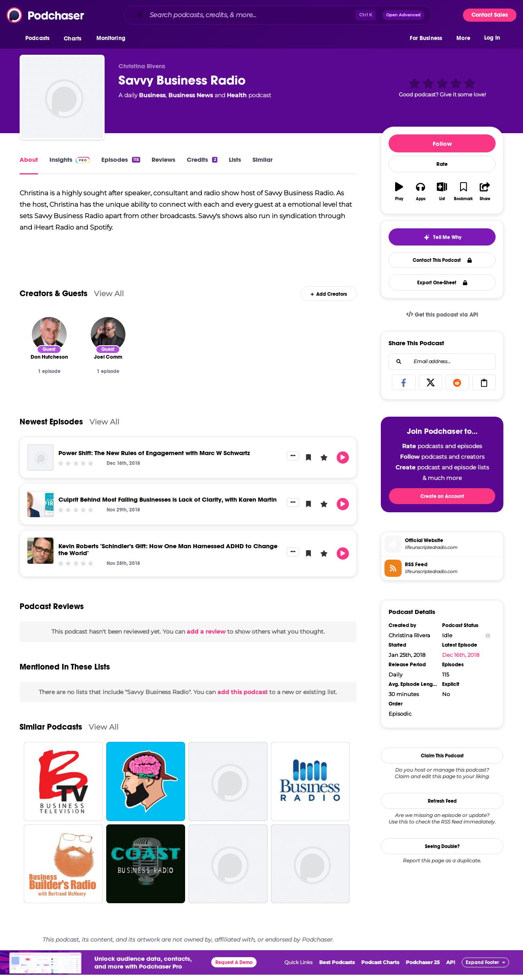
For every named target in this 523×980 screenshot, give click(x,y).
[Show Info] (488, 635)
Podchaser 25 (423, 968)
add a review (206, 637)
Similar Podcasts (51, 733)
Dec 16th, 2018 (461, 655)
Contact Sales (490, 15)
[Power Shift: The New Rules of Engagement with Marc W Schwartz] (40, 463)
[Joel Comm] (108, 340)
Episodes (121, 160)
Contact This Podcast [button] (442, 260)
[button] (39, 40)
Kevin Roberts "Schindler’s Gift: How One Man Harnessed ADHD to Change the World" (168, 555)
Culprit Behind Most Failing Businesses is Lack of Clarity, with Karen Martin (168, 505)
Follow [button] (442, 144)
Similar (263, 160)
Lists (235, 160)
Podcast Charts (380, 968)
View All (109, 299)
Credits (202, 160)
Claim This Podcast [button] (442, 756)
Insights (70, 160)
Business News (191, 95)
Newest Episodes (51, 427)
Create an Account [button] (442, 496)
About (29, 160)
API (451, 968)
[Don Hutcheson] (49, 340)
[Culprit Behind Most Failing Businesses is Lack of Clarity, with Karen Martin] (40, 509)
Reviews (163, 160)
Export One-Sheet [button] (442, 283)
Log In (492, 40)
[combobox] (277, 15)
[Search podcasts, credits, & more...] (251, 15)
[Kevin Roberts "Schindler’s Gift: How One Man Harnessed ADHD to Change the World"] (40, 556)
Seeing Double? (442, 846)
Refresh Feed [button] (442, 801)
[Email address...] (442, 362)
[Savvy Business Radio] (62, 97)
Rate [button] (442, 164)
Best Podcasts (337, 968)
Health (237, 95)
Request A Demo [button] (234, 968)
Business (152, 95)
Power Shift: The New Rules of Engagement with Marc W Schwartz (154, 458)
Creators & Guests (54, 299)
